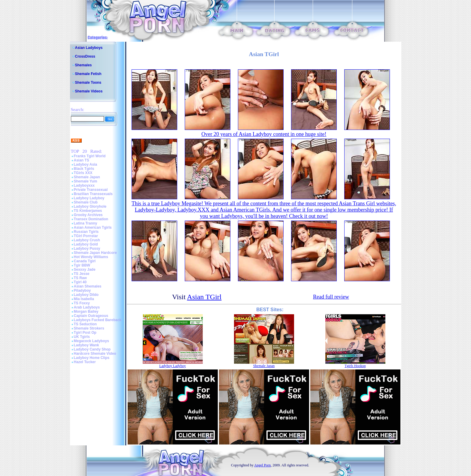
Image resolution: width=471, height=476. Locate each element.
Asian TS (82, 160)
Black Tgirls (84, 169)
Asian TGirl (204, 297)
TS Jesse (82, 274)
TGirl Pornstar (86, 236)
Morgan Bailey (86, 312)
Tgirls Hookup (355, 366)
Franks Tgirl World (90, 156)
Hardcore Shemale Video (95, 354)
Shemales (84, 65)
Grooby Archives (88, 215)
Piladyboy (82, 291)
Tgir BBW (82, 265)
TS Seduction (85, 324)
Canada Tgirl (85, 261)
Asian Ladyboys (89, 48)
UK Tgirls (82, 337)
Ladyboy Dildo (86, 295)
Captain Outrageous (91, 316)
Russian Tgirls (86, 232)
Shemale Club (86, 202)
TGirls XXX (83, 173)
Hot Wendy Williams (91, 257)
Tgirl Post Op (85, 333)
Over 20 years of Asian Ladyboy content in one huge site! (264, 134)
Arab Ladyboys (87, 307)
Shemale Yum (86, 181)
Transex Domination (91, 219)
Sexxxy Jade (85, 270)
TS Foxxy (82, 303)
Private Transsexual (91, 190)
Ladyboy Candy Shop (92, 349)
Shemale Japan (87, 177)
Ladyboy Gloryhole (90, 206)
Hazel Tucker (85, 362)
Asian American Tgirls (93, 227)
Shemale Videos (89, 91)
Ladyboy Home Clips (92, 358)
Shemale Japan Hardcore (95, 253)
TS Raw (80, 278)
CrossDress (85, 56)
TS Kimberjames (88, 211)
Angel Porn (262, 465)
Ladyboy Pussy (87, 249)
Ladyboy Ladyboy (89, 198)
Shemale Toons (88, 83)
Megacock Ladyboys (91, 341)
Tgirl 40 (80, 282)
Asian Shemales (88, 286)
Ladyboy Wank (87, 345)
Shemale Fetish (88, 74)
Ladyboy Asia (86, 164)
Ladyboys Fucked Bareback (98, 320)
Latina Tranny (86, 223)
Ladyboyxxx (84, 185)
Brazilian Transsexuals (93, 194)
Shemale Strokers (89, 328)
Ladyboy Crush (87, 240)
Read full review (331, 297)
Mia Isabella (84, 299)
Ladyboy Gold (86, 244)
